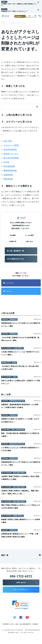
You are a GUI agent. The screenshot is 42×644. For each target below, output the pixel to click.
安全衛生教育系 (10, 149)
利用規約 (35, 624)
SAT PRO (8, 141)
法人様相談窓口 (20, 16)
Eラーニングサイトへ (21, 590)
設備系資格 (8, 175)
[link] (21, 605)
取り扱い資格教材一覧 (15, 251)
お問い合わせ (21, 582)
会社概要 (13, 235)
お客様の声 (13, 241)
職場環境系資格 (10, 171)
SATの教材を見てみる (15, 259)
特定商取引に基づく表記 (11, 624)
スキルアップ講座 (11, 145)
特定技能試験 (9, 166)
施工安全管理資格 (11, 158)
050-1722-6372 (21, 576)
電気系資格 (8, 179)
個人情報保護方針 (26, 624)
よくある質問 (29, 235)
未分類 (6, 162)
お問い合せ (29, 241)
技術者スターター (11, 154)
